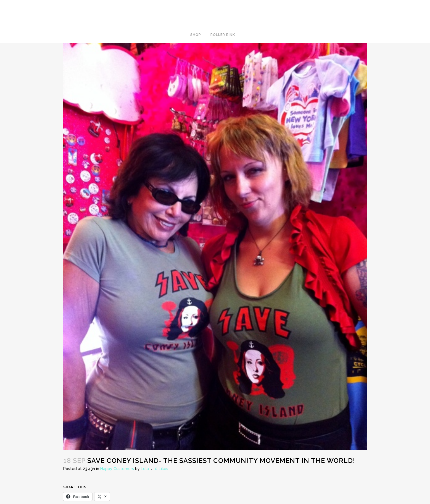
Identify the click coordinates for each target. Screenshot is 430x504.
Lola (145, 469)
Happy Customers (117, 469)
